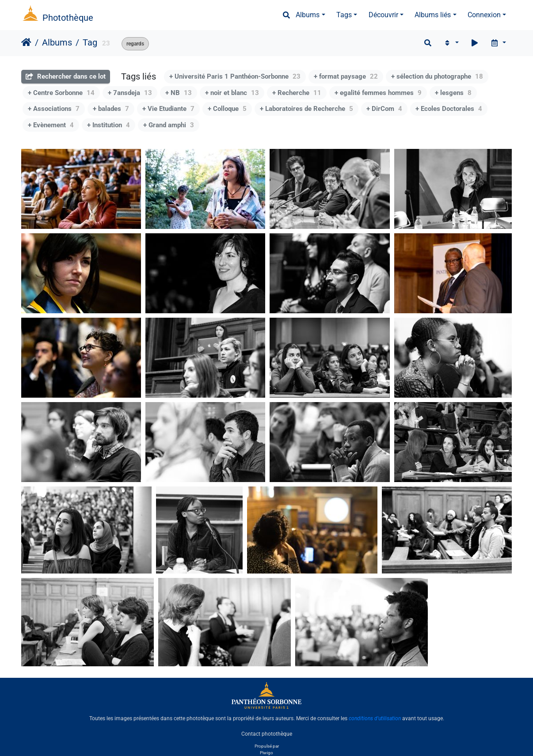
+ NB (179, 93)
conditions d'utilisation (375, 718)
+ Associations (54, 109)
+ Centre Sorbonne (61, 93)
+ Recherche (297, 93)
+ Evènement (51, 125)
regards (135, 44)
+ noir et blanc (232, 93)
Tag (90, 42)
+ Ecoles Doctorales (449, 109)
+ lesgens (453, 93)
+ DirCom (384, 109)
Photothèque (68, 18)
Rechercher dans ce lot (66, 76)
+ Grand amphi (169, 125)
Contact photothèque (267, 733)
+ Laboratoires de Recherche (306, 109)
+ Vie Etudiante (168, 109)
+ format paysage (346, 76)
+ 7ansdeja (130, 93)
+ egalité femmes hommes (378, 93)
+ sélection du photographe (437, 76)
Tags (344, 15)
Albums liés (433, 15)
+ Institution (109, 125)
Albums (308, 15)
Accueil (26, 42)
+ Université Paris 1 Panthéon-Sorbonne (235, 76)
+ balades (111, 109)
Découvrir (383, 15)
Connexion (484, 15)
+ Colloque (227, 109)
